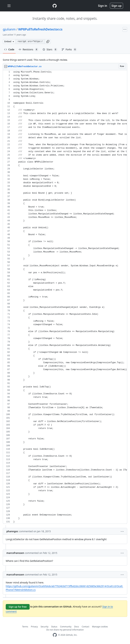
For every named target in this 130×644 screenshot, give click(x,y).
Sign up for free (18, 607)
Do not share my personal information (65, 630)
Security (44, 627)
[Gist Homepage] (55, 6)
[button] (48, 42)
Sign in (103, 6)
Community (66, 627)
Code (9, 49)
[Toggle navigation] (9, 6)
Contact (86, 627)
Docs (77, 627)
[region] (65, 297)
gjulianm (9, 29)
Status (54, 627)
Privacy (34, 627)
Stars (50, 49)
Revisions (28, 49)
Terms (25, 627)
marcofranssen (15, 553)
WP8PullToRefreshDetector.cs (40, 29)
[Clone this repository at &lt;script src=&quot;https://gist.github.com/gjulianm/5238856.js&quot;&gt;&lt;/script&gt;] (30, 42)
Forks (69, 49)
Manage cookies (100, 627)
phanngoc (12, 531)
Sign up (116, 6)
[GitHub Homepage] (55, 635)
